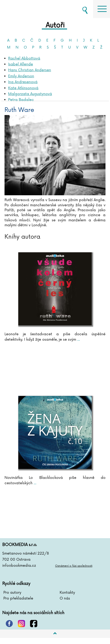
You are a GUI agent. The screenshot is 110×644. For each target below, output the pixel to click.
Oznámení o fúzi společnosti (74, 566)
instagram (21, 624)
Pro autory (12, 593)
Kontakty (67, 593)
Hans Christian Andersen (30, 70)
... (78, 340)
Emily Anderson (21, 76)
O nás (65, 598)
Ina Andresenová (23, 82)
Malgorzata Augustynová (30, 94)
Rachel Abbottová (24, 58)
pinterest (9, 624)
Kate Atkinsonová (23, 88)
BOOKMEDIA (25, 9)
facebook (34, 624)
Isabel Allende (21, 64)
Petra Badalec (21, 100)
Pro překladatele (18, 598)
